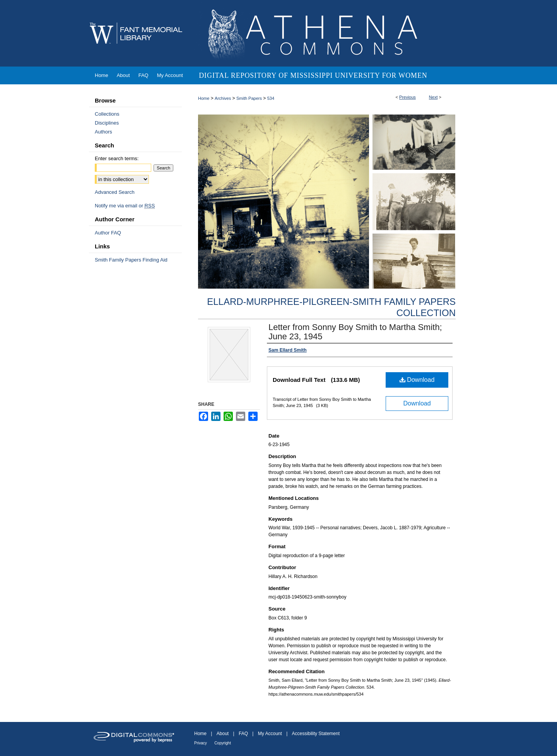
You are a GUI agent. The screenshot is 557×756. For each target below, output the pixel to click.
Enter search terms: (117, 158)
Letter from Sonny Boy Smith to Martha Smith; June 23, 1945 (355, 332)
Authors (103, 132)
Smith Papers (249, 98)
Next (433, 97)
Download (417, 380)
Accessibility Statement (316, 734)
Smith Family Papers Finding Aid (131, 260)
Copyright (223, 743)
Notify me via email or (125, 206)
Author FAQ (108, 233)
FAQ (243, 734)
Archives (223, 98)
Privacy (201, 743)
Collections (107, 114)
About (223, 734)
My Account (270, 734)
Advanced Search (115, 192)
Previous (407, 97)
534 (271, 98)
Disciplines (107, 123)
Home (204, 98)
